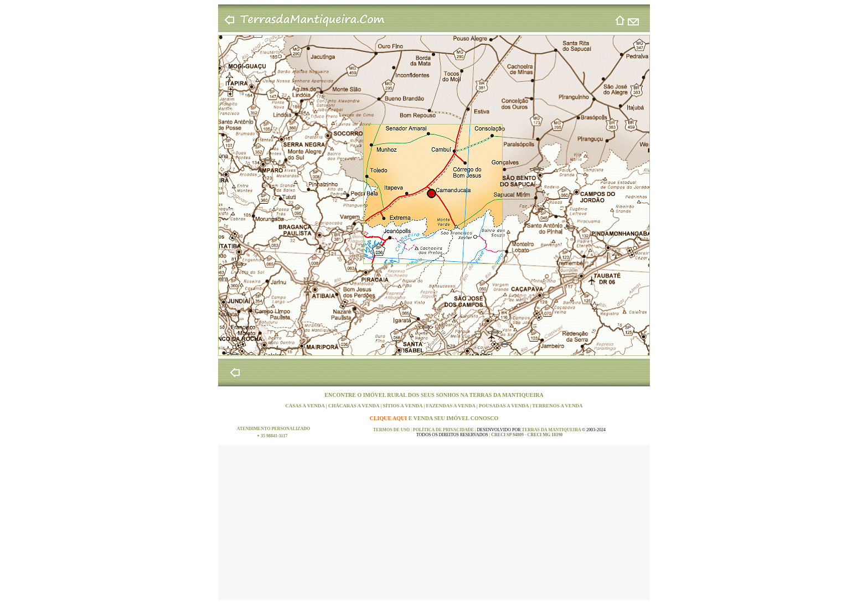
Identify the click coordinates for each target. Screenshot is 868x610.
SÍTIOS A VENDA (404, 406)
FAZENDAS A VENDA (451, 406)
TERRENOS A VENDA (557, 406)
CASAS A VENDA (305, 406)
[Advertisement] (434, 523)
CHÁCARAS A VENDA (355, 406)
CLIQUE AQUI (389, 418)
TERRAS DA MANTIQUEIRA (507, 395)
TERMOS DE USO (392, 430)
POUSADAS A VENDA (504, 406)
